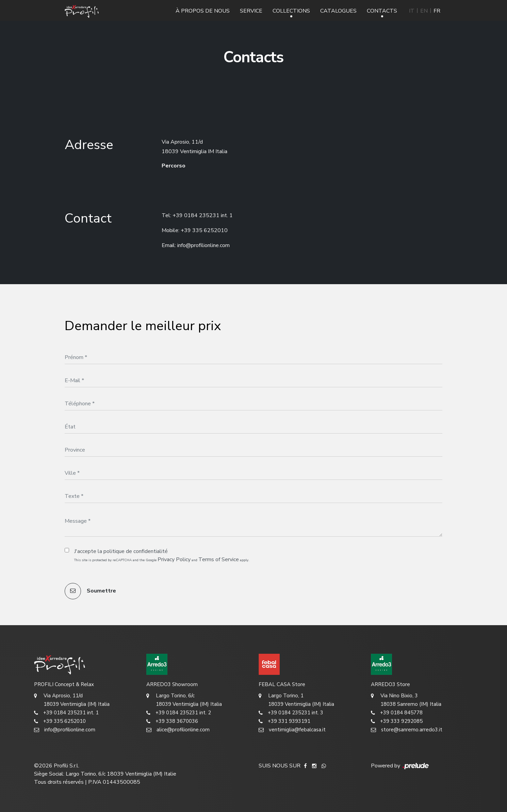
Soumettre (90, 591)
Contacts (382, 11)
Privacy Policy (174, 559)
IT (412, 11)
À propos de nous (203, 11)
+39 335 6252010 (204, 230)
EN (424, 11)
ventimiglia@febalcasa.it (292, 730)
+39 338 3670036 (172, 721)
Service (251, 11)
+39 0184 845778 (397, 713)
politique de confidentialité (136, 551)
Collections (291, 11)
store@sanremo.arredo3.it (407, 730)
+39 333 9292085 (397, 721)
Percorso (174, 166)
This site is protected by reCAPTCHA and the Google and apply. (162, 559)
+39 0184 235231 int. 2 (179, 713)
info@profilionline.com (203, 245)
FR (437, 11)
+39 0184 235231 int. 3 (291, 713)
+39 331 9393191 (284, 721)
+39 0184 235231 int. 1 (203, 215)
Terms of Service (219, 559)
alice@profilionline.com (178, 730)
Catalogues (338, 11)
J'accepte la (121, 551)
